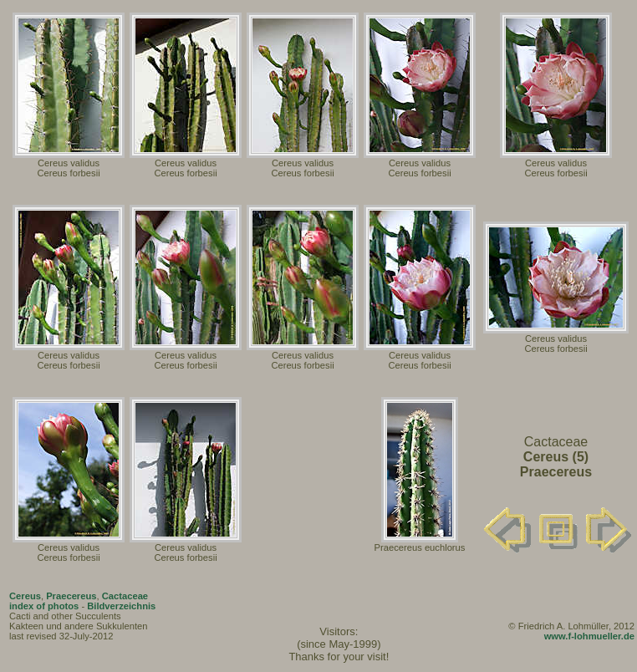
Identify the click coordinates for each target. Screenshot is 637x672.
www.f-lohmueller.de (589, 636)
